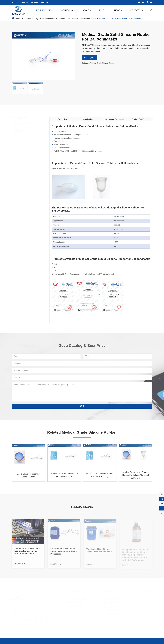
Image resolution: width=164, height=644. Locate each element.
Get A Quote (90, 58)
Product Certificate (141, 119)
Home (18, 19)
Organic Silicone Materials (45, 19)
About (87, 10)
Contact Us (136, 10)
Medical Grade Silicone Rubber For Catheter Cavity (100, 476)
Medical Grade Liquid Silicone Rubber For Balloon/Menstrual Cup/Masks (136, 476)
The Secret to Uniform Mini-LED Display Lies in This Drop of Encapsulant (27, 552)
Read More (20, 565)
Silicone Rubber (64, 19)
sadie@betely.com (41, 2)
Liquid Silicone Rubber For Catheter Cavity (28, 476)
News (118, 10)
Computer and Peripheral (112, 602)
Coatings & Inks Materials (22, 131)
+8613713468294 (21, 2)
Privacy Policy (147, 642)
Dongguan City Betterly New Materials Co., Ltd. (40, 642)
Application (89, 119)
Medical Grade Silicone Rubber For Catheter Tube (64, 476)
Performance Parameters (115, 119)
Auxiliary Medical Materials (113, 610)
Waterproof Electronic (111, 613)
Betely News (82, 506)
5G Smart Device (109, 598)
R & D (103, 10)
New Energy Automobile (112, 606)
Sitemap (136, 642)
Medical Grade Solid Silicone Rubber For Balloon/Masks (121, 19)
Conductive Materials (26, 137)
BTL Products (45, 10)
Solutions (68, 10)
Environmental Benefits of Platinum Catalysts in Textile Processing (64, 553)
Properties (63, 119)
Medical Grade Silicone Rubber (84, 19)
